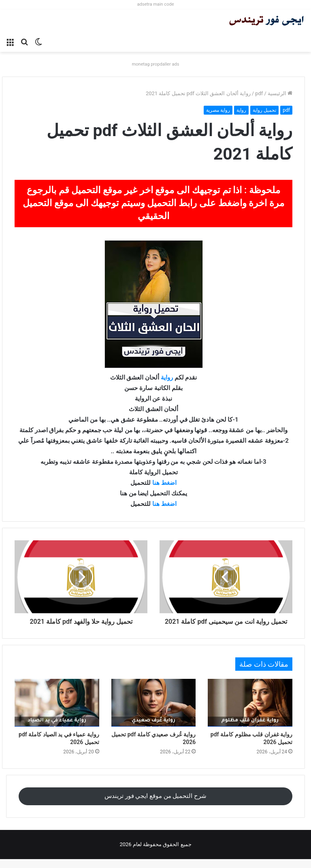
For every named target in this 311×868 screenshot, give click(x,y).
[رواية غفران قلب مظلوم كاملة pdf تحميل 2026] (250, 712)
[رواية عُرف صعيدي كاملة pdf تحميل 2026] (154, 712)
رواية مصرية (218, 110)
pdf (259, 93)
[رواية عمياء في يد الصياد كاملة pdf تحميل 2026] (57, 712)
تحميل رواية (264, 110)
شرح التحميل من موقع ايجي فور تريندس (155, 805)
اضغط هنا (164, 483)
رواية (241, 110)
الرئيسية (280, 93)
